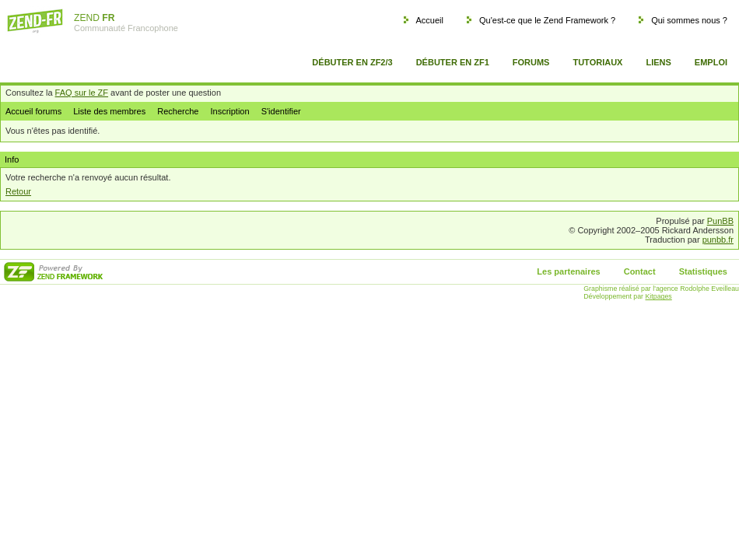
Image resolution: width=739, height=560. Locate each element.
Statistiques (703, 271)
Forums (531, 62)
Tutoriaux (597, 62)
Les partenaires (568, 271)
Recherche (178, 111)
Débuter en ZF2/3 (352, 62)
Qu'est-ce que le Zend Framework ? (547, 20)
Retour (18, 191)
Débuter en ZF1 (453, 62)
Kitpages (659, 296)
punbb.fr (718, 240)
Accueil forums (33, 111)
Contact (640, 271)
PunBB (720, 221)
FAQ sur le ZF (82, 93)
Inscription (229, 111)
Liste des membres (109, 111)
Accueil (429, 20)
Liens (658, 62)
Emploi (711, 62)
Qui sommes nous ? (689, 20)
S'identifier (281, 111)
